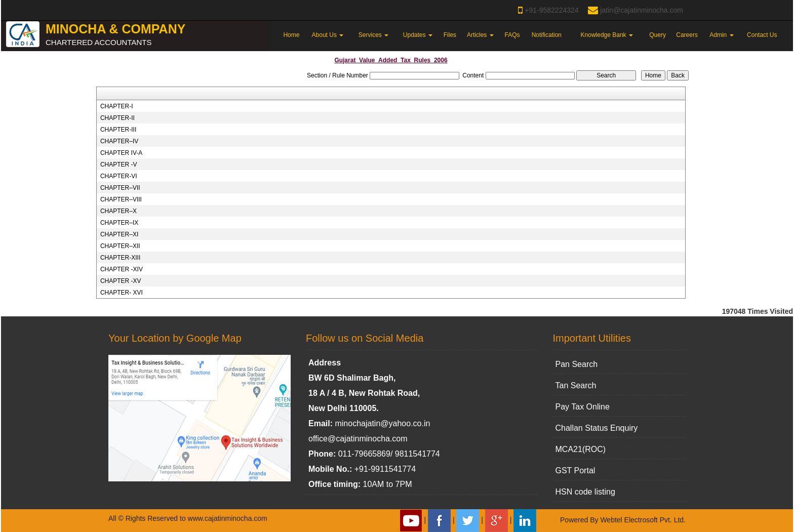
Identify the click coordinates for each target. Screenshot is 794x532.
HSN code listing (585, 492)
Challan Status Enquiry (597, 428)
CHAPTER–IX (119, 223)
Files (450, 35)
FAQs (512, 35)
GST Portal (575, 470)
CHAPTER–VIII (121, 199)
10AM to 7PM (388, 484)
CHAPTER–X (118, 211)
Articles (480, 35)
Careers (687, 35)
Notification (547, 35)
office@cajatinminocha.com (358, 439)
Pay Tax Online (583, 407)
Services (373, 35)
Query (658, 35)
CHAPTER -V (119, 165)
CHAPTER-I (117, 106)
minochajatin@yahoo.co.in (382, 423)
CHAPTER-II (117, 118)
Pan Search (577, 364)
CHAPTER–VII (120, 188)
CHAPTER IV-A (121, 153)
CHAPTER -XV (121, 281)
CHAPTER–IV (119, 141)
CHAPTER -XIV (122, 269)
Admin (721, 35)
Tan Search (576, 385)
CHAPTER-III (118, 130)
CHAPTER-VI (119, 176)
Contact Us (762, 35)
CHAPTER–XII (120, 246)
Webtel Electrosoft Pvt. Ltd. (643, 520)
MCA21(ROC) (581, 449)
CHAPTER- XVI (122, 293)
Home (291, 35)
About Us (328, 35)
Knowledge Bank (607, 35)
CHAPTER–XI (119, 234)
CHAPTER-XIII (120, 258)
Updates (418, 35)
